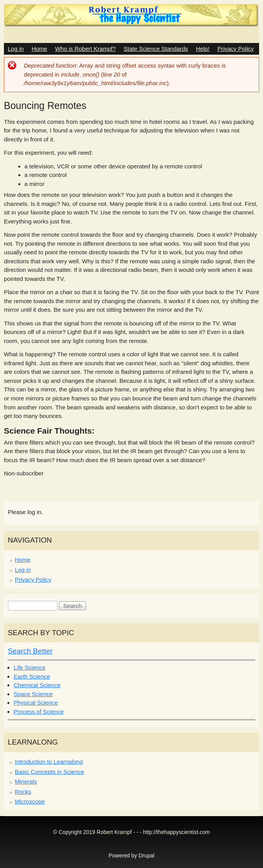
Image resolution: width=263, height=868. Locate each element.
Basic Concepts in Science (50, 772)
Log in (16, 49)
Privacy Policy (235, 49)
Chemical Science (37, 685)
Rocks (23, 792)
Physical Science (36, 703)
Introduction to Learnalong (49, 762)
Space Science (33, 694)
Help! (203, 49)
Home (39, 49)
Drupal (147, 856)
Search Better (30, 651)
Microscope (30, 801)
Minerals (26, 781)
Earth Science (32, 676)
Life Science (30, 667)
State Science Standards (156, 49)
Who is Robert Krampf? (85, 49)
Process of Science (39, 712)
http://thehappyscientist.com (177, 832)
